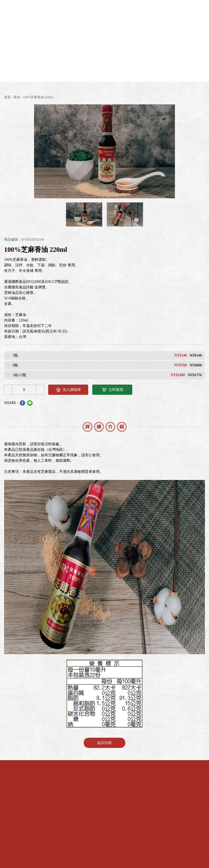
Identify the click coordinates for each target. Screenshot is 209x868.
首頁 (7, 97)
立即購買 (112, 390)
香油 (17, 97)
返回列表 (104, 743)
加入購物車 (68, 390)
